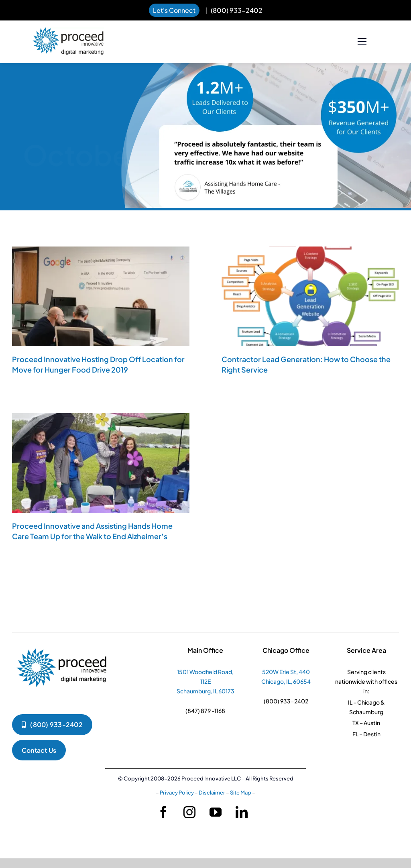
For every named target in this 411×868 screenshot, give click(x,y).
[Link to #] (362, 42)
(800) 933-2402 (237, 10)
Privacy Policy (177, 793)
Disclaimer (212, 793)
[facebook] (163, 812)
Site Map (241, 793)
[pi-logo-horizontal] (68, 31)
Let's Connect (174, 10)
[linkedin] (242, 812)
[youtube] (216, 812)
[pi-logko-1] (62, 644)
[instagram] (189, 812)
